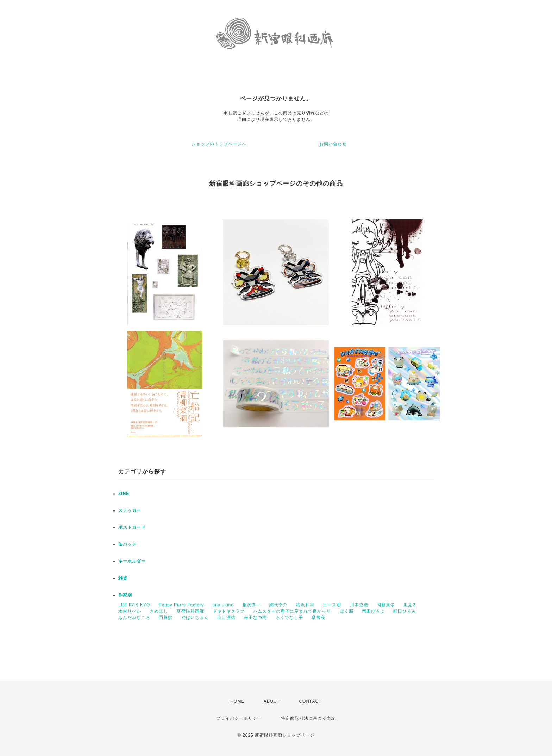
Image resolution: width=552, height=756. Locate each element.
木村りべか (130, 611)
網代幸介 (278, 605)
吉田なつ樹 (255, 618)
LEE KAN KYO (134, 605)
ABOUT (272, 701)
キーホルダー (132, 561)
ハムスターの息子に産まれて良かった (292, 611)
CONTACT (310, 701)
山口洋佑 (226, 618)
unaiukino (223, 605)
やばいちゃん (195, 618)
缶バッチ (127, 544)
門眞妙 (166, 618)
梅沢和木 (305, 605)
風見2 (409, 605)
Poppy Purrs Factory (181, 605)
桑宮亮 (318, 618)
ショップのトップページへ (219, 144)
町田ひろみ (405, 611)
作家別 (125, 595)
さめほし (159, 611)
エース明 (332, 605)
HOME (237, 701)
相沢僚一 (251, 605)
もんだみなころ (134, 618)
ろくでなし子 (289, 618)
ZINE (124, 494)
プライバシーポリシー (239, 718)
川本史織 (359, 605)
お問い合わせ (333, 144)
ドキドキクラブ (229, 611)
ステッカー (130, 510)
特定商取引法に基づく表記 (308, 718)
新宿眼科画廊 (190, 611)
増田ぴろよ (373, 611)
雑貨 (123, 578)
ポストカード (132, 527)
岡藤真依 (386, 605)
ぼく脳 (347, 611)
